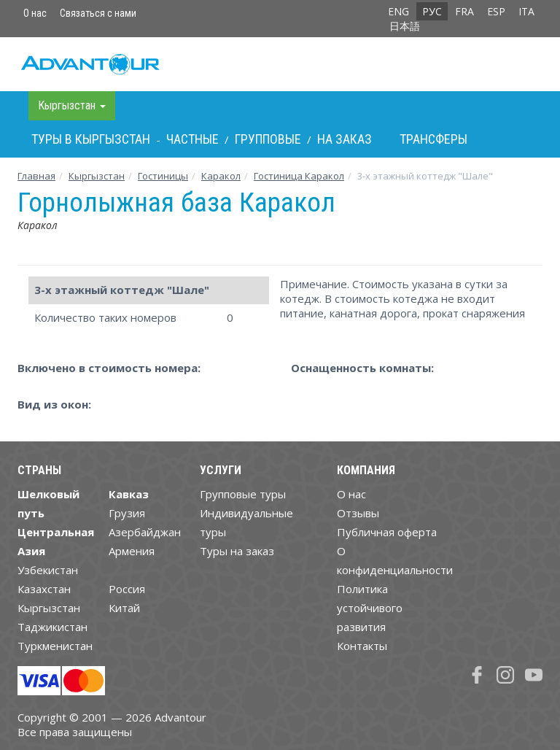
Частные (192, 139)
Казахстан (44, 589)
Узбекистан (48, 570)
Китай (124, 608)
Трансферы (433, 139)
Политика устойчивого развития (370, 608)
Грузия (127, 513)
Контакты (362, 646)
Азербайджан (145, 532)
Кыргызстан (97, 176)
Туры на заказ (237, 551)
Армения (132, 551)
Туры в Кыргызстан (91, 139)
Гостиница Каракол (299, 176)
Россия (127, 589)
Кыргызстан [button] (72, 105)
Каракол (221, 176)
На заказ (345, 139)
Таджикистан (52, 627)
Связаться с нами (98, 13)
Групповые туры (243, 494)
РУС (432, 11)
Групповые (268, 139)
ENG (398, 11)
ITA (526, 11)
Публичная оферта (387, 532)
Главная (36, 176)
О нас (35, 13)
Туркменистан (55, 646)
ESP (496, 11)
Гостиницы (163, 176)
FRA (464, 11)
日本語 (405, 26)
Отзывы (358, 513)
